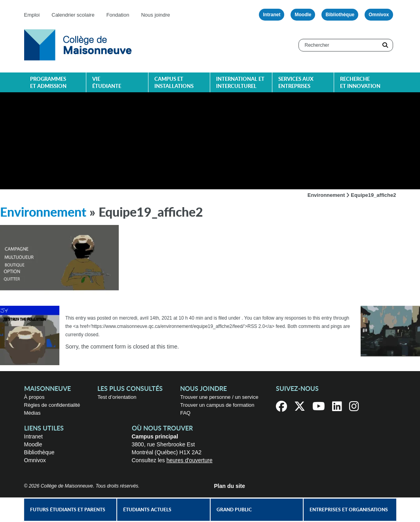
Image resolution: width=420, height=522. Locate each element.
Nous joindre (155, 15)
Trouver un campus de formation (217, 405)
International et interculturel (240, 83)
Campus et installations (174, 83)
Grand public (234, 510)
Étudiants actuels (147, 510)
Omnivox (379, 15)
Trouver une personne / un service (219, 397)
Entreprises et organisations (349, 510)
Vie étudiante (107, 83)
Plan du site (230, 486)
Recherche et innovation (360, 83)
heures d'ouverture (189, 460)
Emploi (32, 15)
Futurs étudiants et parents (68, 510)
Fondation (118, 15)
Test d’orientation (117, 397)
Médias (32, 413)
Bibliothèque (340, 15)
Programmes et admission (48, 83)
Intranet (272, 15)
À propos (34, 397)
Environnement (326, 195)
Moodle (303, 15)
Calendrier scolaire (73, 15)
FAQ (185, 413)
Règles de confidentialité (52, 405)
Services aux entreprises (296, 83)
